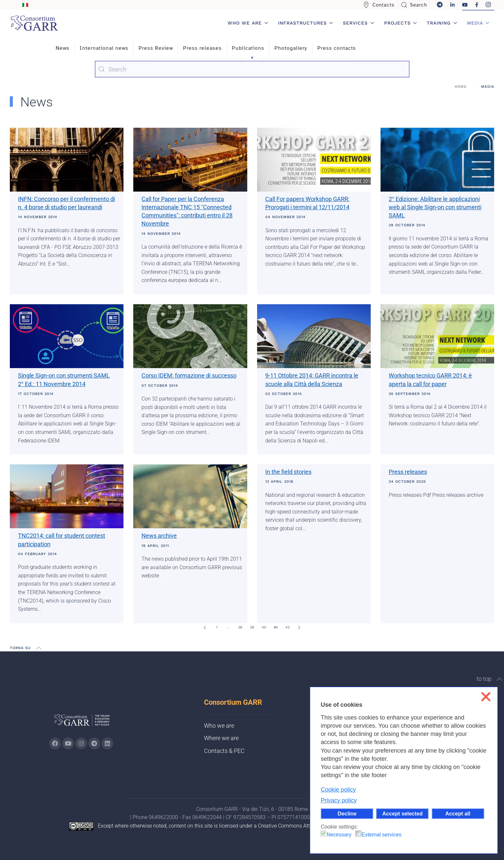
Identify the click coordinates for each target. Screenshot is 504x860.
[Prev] (205, 627)
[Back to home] (34, 23)
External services (382, 835)
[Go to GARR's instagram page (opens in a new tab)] (81, 743)
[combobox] (252, 69)
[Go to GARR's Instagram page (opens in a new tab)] (55, 743)
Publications (248, 48)
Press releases (202, 48)
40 (264, 627)
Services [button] (359, 23)
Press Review (156, 48)
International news (104, 48)
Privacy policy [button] (339, 800)
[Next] (299, 627)
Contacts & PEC (224, 751)
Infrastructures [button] (306, 23)
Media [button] (478, 23)
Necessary (339, 835)
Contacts (379, 5)
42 (287, 627)
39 (252, 627)
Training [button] (442, 23)
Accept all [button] (458, 813)
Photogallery (291, 48)
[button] (39, 648)
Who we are (219, 726)
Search (414, 5)
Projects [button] (401, 23)
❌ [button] (486, 697)
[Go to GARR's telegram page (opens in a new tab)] (94, 743)
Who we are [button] (248, 23)
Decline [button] (347, 813)
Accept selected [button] (402, 813)
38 (240, 627)
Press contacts (337, 48)
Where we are (221, 738)
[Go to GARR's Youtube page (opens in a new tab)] (68, 743)
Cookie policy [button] (338, 790)
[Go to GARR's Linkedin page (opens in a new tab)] (107, 743)
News (63, 48)
